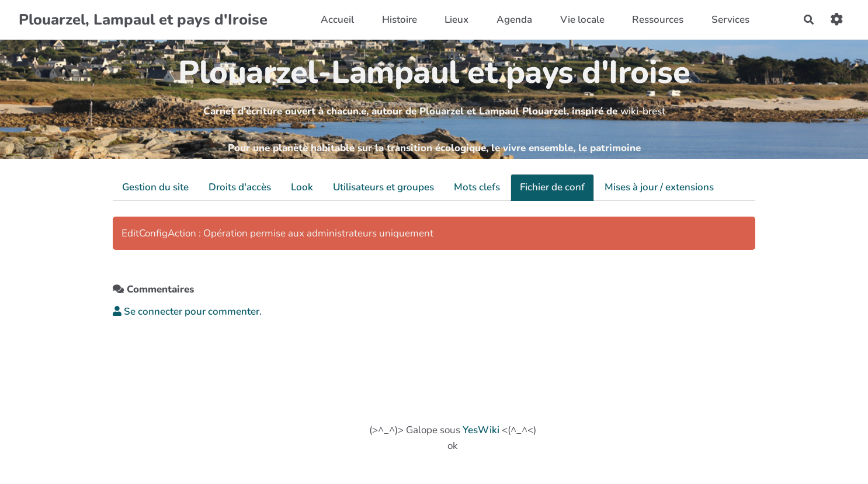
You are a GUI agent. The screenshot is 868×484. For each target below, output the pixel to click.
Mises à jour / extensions (659, 187)
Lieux (456, 20)
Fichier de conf (552, 187)
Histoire (400, 20)
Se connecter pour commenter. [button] (187, 311)
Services (730, 20)
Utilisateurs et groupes (383, 187)
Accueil (337, 20)
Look (302, 187)
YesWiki (481, 430)
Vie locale (582, 20)
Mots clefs (477, 187)
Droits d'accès (240, 187)
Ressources (658, 20)
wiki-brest (643, 111)
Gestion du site (155, 187)
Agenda (514, 20)
